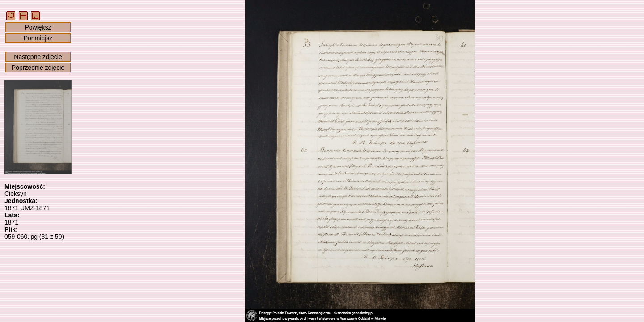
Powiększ (38, 27)
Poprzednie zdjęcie (38, 68)
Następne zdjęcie (38, 57)
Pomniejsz (38, 38)
